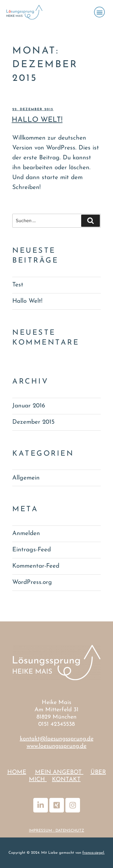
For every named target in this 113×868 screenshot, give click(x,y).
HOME (17, 772)
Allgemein (26, 478)
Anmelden (26, 533)
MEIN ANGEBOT (59, 772)
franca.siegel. (93, 853)
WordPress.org (32, 582)
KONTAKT (66, 780)
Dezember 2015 (33, 422)
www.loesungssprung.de (56, 746)
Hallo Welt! (37, 120)
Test (18, 285)
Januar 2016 (29, 406)
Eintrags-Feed (32, 550)
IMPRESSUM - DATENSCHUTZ (56, 831)
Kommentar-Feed (36, 566)
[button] (99, 12)
